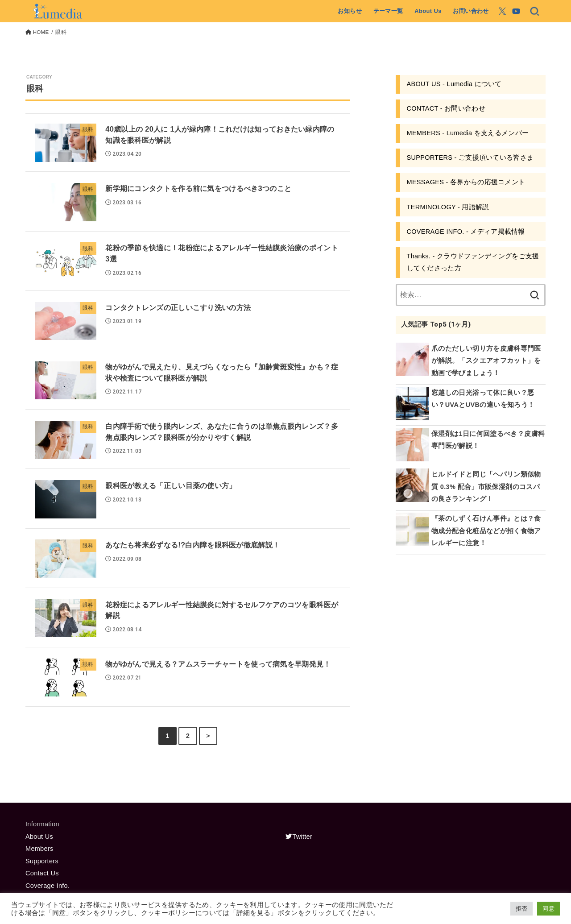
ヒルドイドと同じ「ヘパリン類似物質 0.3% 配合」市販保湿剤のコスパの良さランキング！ (486, 487)
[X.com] (502, 11)
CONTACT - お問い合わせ (446, 108)
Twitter (299, 837)
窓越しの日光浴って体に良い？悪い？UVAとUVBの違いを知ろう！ (483, 399)
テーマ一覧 (388, 11)
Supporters (42, 861)
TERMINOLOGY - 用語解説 (448, 207)
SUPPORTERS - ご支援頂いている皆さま (470, 157)
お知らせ (350, 11)
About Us (428, 11)
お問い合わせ (471, 11)
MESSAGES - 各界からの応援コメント (466, 182)
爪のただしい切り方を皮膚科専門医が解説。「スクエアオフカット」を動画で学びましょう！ (486, 361)
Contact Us (42, 873)
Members (39, 849)
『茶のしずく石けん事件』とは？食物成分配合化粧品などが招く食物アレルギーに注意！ (486, 531)
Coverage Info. (48, 886)
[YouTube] (516, 11)
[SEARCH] (535, 11)
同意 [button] (548, 909)
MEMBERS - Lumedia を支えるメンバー (468, 133)
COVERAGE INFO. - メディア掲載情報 (466, 232)
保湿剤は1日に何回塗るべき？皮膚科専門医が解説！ (488, 440)
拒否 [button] (522, 909)
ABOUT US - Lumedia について (454, 84)
